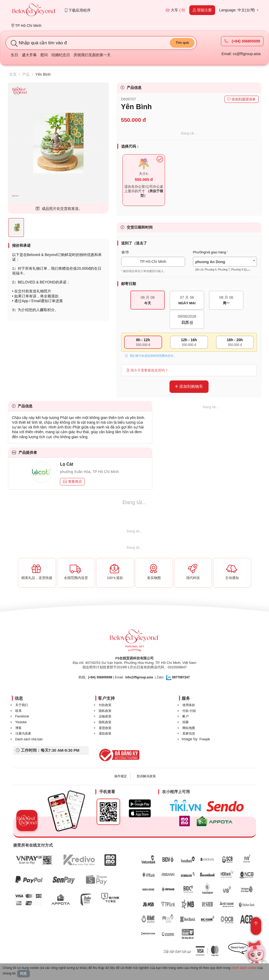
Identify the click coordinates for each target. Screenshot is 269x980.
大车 (175, 10)
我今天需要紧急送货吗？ (147, 370)
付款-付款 (189, 711)
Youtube (21, 722)
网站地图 (189, 728)
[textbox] (225, 266)
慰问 (44, 55)
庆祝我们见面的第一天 (92, 55)
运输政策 (105, 716)
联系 (18, 711)
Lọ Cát (67, 464)
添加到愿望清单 (242, 99)
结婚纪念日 (61, 55)
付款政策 (105, 705)
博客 (18, 728)
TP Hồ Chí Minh (26, 26)
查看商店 (72, 482)
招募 (186, 722)
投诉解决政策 (146, 776)
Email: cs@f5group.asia (241, 54)
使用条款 (189, 705)
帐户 (186, 716)
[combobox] (225, 262)
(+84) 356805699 (242, 41)
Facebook (22, 716)
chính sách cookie (244, 968)
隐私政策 (105, 711)
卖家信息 (189, 733)
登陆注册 (202, 10)
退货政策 (105, 728)
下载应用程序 (78, 10)
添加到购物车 (189, 386)
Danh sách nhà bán (29, 739)
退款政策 (105, 733)
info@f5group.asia (139, 677)
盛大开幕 (29, 55)
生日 (15, 55)
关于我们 (22, 705)
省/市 (125, 252)
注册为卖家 (23, 733)
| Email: (106, 677)
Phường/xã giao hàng (209, 252)
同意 (23, 974)
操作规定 (121, 776)
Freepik (205, 739)
